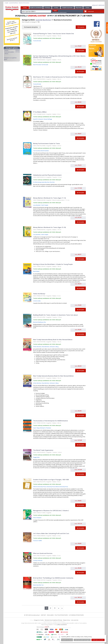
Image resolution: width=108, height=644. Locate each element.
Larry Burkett (37, 205)
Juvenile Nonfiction (43, 20)
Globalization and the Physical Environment (47, 175)
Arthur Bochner (37, 347)
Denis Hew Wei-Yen (38, 585)
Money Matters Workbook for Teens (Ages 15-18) (49, 227)
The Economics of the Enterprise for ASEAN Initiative (50, 421)
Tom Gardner (37, 151)
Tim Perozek (45, 65)
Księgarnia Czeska (39, 620)
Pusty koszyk (91, 11)
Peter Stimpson (37, 518)
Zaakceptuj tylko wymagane (82, 640)
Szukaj (25, 8)
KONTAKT (43, 615)
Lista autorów (75, 620)
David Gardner (45, 151)
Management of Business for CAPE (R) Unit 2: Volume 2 (51, 511)
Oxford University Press (39, 487)
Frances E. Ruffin (38, 541)
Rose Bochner (46, 347)
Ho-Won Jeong (37, 182)
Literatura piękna (9, 52)
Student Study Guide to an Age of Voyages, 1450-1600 (51, 480)
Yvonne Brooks (37, 41)
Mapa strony (67, 620)
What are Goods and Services (43, 553)
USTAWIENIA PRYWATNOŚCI (76, 615)
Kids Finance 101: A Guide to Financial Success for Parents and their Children (58, 77)
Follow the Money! (39, 294)
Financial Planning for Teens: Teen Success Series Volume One (54, 34)
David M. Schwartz (38, 119)
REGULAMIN (50, 615)
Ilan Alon (52, 182)
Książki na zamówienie (36, 8)
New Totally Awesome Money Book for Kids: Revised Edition (53, 340)
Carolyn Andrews (38, 560)
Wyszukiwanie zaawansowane (59, 12)
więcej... (7, 54)
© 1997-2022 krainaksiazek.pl (32, 615)
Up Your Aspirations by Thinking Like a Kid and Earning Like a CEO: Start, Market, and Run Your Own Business (59, 57)
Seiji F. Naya (36, 428)
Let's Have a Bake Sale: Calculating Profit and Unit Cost (51, 533)
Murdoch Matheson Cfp (39, 322)
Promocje (47, 8)
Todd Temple (44, 205)
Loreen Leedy (37, 301)
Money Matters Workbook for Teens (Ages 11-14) (49, 198)
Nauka (7, 50)
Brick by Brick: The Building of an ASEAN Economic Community (53, 578)
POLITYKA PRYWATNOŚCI (61, 615)
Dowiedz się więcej (67, 640)
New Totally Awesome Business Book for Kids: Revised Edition (53, 376)
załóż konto (101, 5)
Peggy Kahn (36, 457)
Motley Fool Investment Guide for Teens (47, 144)
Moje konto (79, 8)
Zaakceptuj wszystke (98, 640)
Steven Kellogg (48, 119)
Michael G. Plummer (46, 428)
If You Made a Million (40, 112)
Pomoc (88, 8)
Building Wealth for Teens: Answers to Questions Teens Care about (55, 315)
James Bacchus (45, 182)
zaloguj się (95, 5)
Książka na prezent (67, 8)
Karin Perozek (37, 65)
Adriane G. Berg (54, 347)
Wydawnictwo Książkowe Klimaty (53, 620)
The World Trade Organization (43, 450)
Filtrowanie (81, 27)
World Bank (36, 271)
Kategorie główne (12, 48)
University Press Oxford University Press (57, 487)
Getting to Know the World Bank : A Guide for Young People (53, 264)
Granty (56, 8)
